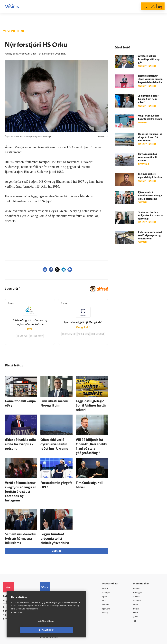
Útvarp (108, 581)
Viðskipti (109, 560)
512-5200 (52, 568)
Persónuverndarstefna (15, 576)
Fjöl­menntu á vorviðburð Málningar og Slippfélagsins (150, 196)
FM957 (138, 581)
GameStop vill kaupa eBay (19, 401)
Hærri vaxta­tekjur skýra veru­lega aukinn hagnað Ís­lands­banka (150, 79)
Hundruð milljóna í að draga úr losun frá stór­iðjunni (150, 138)
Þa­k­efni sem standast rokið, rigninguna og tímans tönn (150, 236)
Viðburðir (139, 569)
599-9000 (13, 588)
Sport (107, 564)
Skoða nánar (17, 621)
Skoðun (108, 573)
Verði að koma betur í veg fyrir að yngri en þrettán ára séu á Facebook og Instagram (21, 472)
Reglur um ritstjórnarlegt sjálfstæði (16, 570)
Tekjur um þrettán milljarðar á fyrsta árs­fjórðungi (150, 216)
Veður (137, 573)
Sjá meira (56, 518)
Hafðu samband (51, 577)
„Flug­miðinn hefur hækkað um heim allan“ (148, 99)
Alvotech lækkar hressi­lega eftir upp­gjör (149, 59)
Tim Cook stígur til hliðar (89, 468)
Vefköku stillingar (27, 630)
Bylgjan (138, 577)
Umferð (46, 594)
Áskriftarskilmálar (51, 585)
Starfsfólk (47, 589)
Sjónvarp (109, 577)
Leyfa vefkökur (66, 630)
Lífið (107, 569)
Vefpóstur (47, 598)
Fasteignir (139, 560)
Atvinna (138, 564)
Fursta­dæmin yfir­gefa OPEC (56, 468)
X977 (137, 585)
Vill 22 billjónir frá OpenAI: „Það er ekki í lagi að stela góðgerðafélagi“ (91, 436)
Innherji (138, 556)
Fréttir (108, 556)
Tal (136, 590)
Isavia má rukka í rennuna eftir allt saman (148, 158)
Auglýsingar (48, 573)
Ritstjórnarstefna (51, 581)
